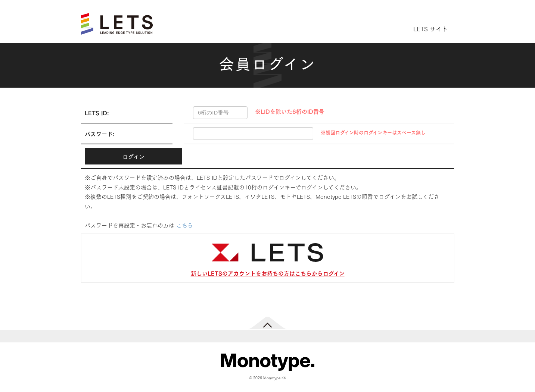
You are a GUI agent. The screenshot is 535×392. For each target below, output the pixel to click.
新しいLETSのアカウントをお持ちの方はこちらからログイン (268, 273)
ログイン (133, 156)
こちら (185, 225)
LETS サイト (430, 29)
